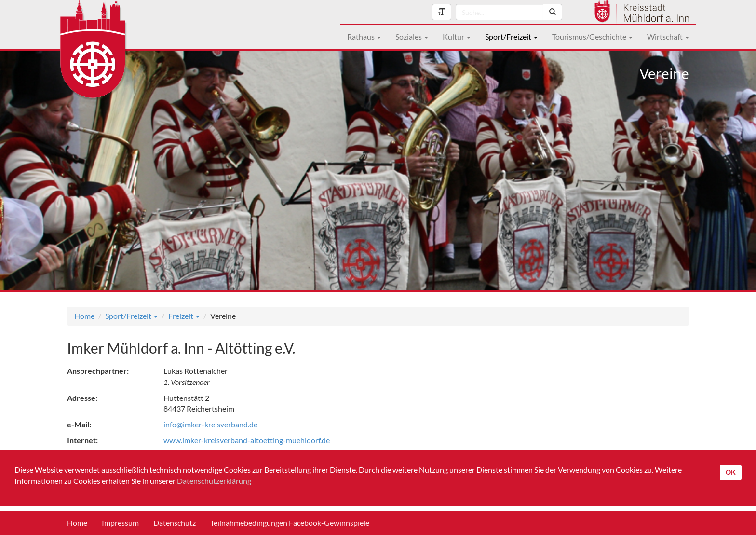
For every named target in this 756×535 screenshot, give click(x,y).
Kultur (457, 36)
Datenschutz (175, 523)
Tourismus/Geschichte (592, 36)
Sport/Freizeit (511, 36)
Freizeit (184, 316)
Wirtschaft (668, 36)
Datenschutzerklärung (214, 481)
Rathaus (364, 36)
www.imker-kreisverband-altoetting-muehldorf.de (247, 440)
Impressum (120, 523)
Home (84, 316)
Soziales (412, 36)
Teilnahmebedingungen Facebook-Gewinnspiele (290, 523)
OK (731, 472)
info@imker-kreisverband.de (210, 424)
